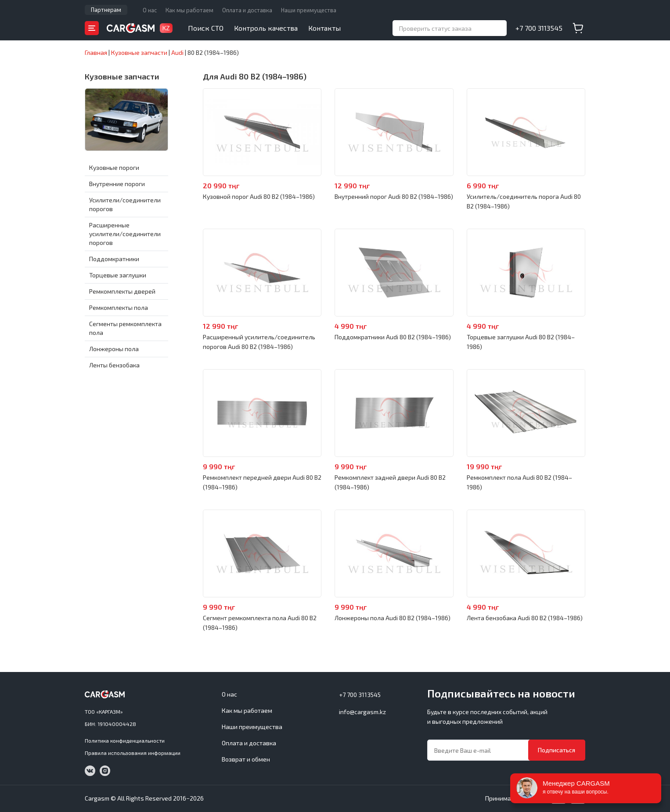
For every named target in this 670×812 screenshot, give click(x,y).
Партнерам (106, 10)
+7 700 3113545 (539, 28)
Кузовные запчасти (122, 76)
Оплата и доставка (247, 10)
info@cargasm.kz (362, 712)
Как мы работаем (189, 10)
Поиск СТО (206, 28)
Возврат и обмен (246, 759)
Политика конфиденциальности (125, 740)
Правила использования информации (133, 753)
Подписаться (557, 750)
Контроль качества (266, 28)
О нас (150, 10)
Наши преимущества (309, 10)
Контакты (324, 28)
